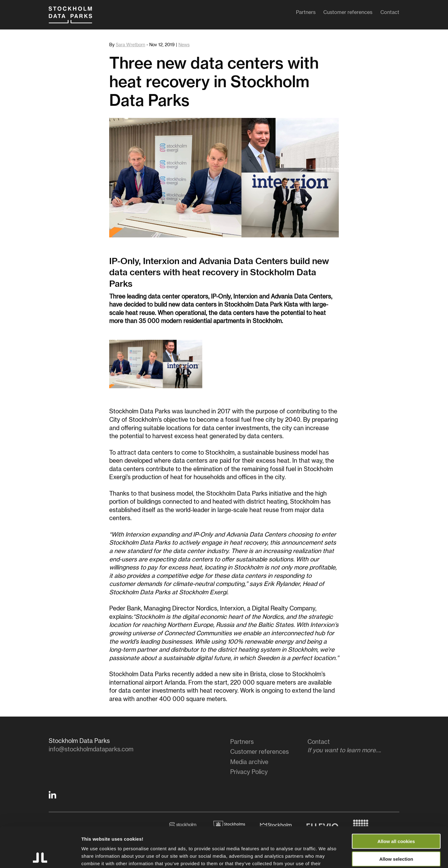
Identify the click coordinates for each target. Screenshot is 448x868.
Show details (326, 856)
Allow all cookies (396, 801)
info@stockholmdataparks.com (91, 750)
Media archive (249, 762)
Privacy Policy (249, 772)
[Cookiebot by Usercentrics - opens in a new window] (40, 856)
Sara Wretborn (130, 45)
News (184, 45)
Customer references (348, 14)
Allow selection (396, 819)
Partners (306, 14)
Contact (390, 14)
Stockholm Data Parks (76, 18)
